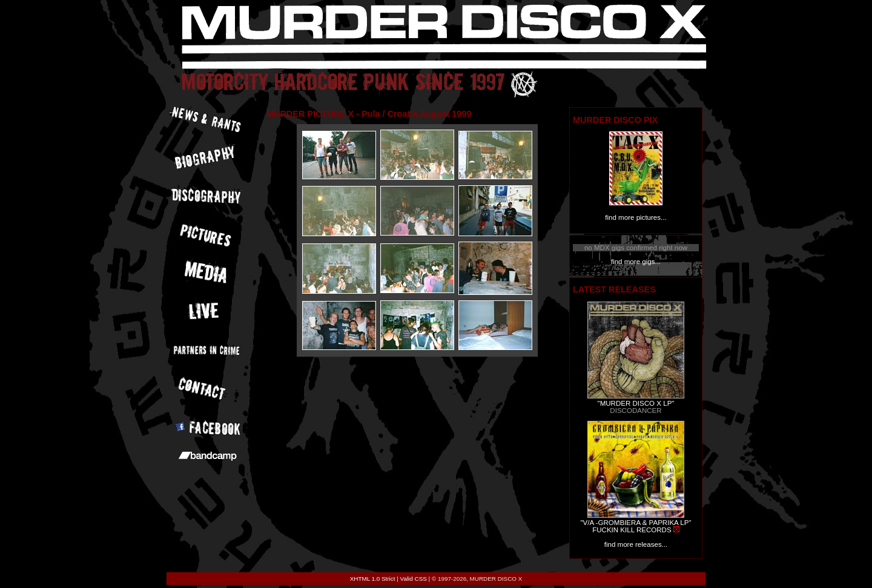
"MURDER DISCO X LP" (636, 403)
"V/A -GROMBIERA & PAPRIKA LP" (636, 523)
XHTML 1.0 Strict (373, 579)
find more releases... (636, 544)
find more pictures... (636, 217)
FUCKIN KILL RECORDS (632, 530)
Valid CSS (414, 579)
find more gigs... (636, 262)
